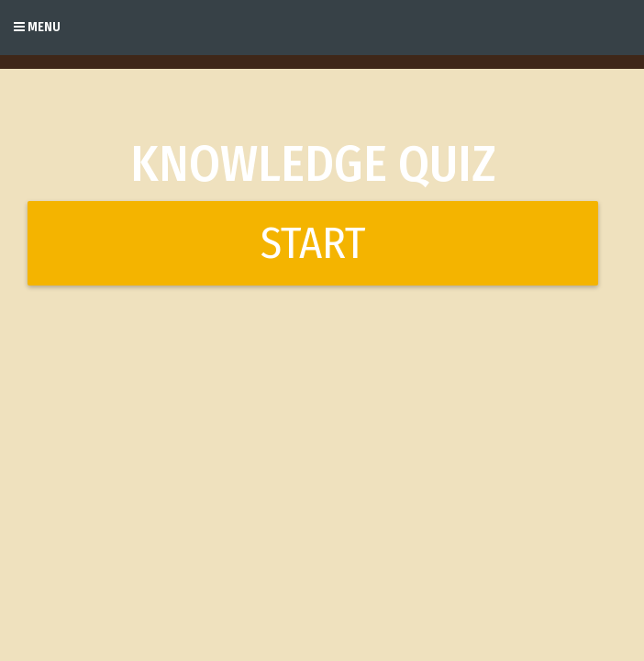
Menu (37, 27)
